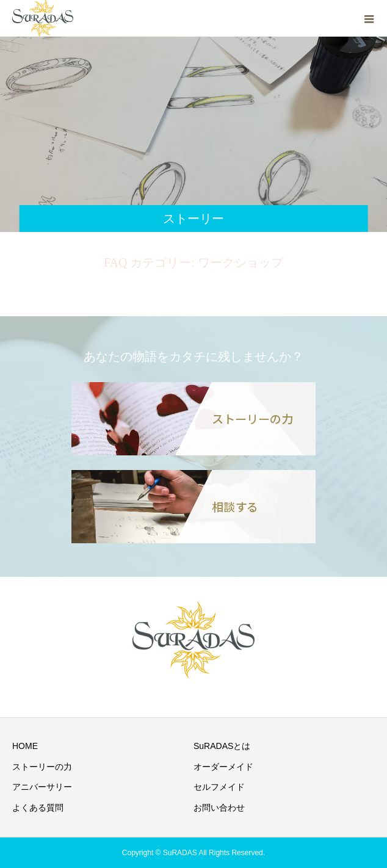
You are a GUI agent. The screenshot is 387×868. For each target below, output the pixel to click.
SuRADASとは (222, 746)
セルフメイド (219, 787)
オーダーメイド (223, 767)
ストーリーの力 (42, 767)
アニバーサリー (42, 787)
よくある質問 (38, 808)
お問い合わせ (219, 808)
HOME (25, 746)
